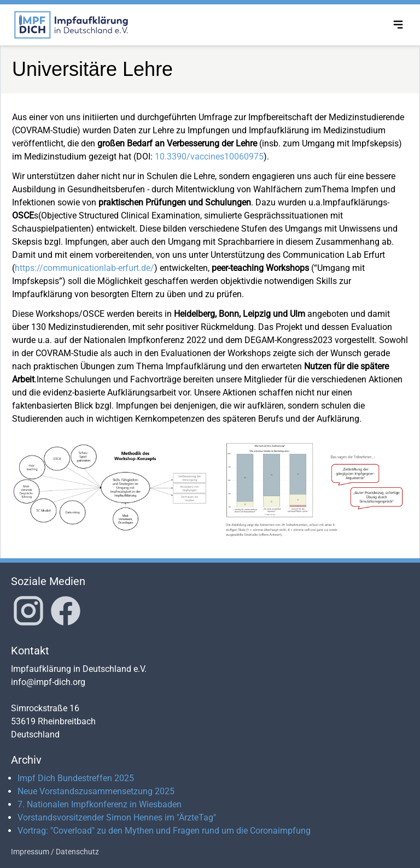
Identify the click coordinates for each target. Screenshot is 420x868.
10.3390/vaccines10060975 (209, 157)
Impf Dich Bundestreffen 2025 (76, 778)
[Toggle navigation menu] (398, 25)
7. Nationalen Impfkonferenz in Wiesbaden (100, 804)
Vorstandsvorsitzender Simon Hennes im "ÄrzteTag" (117, 817)
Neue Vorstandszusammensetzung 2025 (96, 791)
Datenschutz (77, 852)
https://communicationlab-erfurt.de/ (84, 268)
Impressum (30, 852)
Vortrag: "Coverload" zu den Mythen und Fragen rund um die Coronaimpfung (164, 831)
